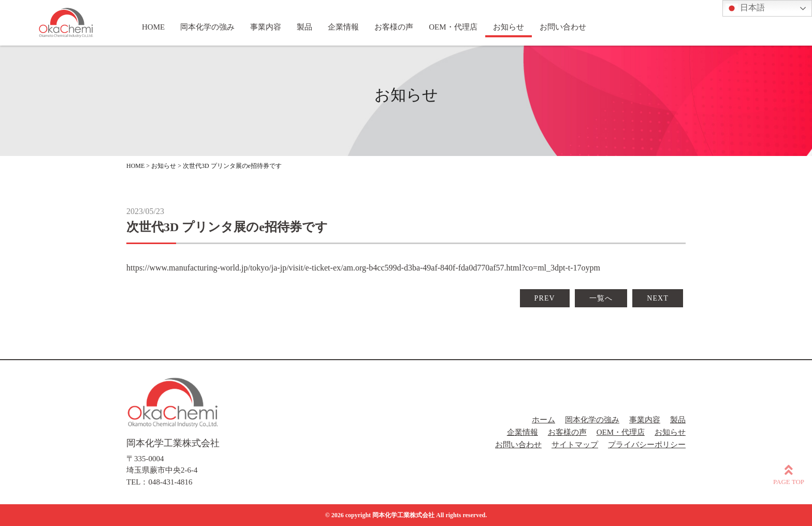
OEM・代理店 (621, 432)
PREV (545, 298)
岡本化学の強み (592, 420)
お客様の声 (567, 432)
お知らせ (670, 432)
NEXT (658, 298)
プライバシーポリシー (647, 445)
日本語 (745, 8)
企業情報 (523, 432)
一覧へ (601, 298)
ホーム (543, 420)
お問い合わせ (518, 445)
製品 (678, 420)
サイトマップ (575, 445)
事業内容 (645, 420)
